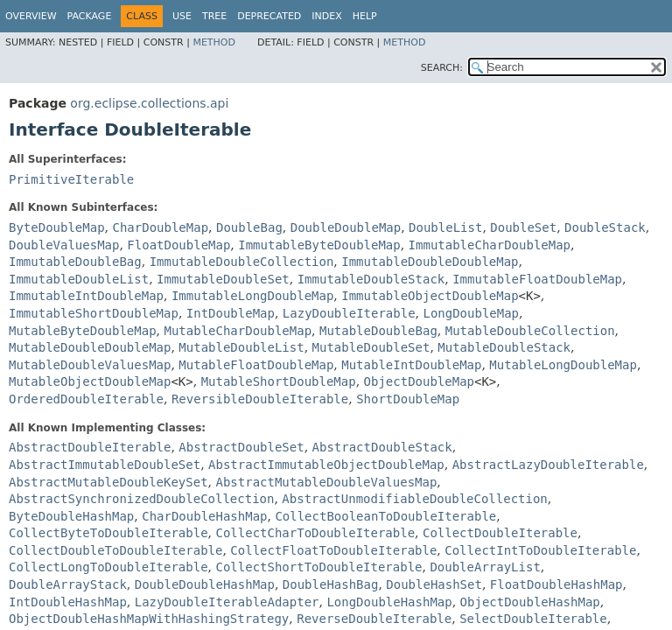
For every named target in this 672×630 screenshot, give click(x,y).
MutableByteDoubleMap (83, 331)
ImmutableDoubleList (79, 279)
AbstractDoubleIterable (90, 447)
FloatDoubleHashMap (556, 584)
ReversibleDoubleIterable (260, 399)
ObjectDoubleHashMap (530, 602)
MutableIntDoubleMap (411, 365)
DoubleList (445, 227)
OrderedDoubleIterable (86, 399)
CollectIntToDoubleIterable (540, 550)
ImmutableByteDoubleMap (319, 245)
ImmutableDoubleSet (223, 279)
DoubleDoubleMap (346, 227)
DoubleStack (605, 227)
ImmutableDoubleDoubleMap (430, 262)
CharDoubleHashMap (204, 516)
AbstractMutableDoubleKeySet (108, 482)
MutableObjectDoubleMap (90, 381)
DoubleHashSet (434, 584)
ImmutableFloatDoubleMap (537, 279)
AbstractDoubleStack (382, 447)
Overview (31, 16)
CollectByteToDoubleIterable (108, 533)
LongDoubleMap (471, 313)
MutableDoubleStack (504, 347)
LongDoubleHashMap (389, 602)
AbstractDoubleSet (241, 447)
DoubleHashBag (331, 584)
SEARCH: (442, 68)
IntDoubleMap (231, 313)
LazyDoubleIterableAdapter (227, 602)
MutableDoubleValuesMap (90, 365)
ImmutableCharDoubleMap (490, 245)
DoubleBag (249, 227)
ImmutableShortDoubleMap (94, 313)
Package (90, 16)
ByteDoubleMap (57, 227)
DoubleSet (523, 227)
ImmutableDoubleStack (371, 279)
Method (214, 42)
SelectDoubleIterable (533, 619)
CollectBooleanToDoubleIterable (385, 516)
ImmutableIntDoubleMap (86, 296)
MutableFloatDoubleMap (256, 365)
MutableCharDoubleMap (238, 331)
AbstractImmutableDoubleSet (105, 465)
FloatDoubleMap (178, 245)
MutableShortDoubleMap (279, 381)
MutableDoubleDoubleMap (90, 347)
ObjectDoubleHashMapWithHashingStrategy (149, 619)
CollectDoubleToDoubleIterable (115, 550)
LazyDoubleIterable (349, 313)
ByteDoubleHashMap (71, 516)
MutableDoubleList (241, 347)
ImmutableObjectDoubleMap (430, 296)
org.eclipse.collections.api (149, 103)
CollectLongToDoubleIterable (108, 567)
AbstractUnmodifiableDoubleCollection (414, 499)
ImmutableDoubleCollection (242, 262)
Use (182, 16)
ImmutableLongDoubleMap (252, 296)
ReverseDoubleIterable (374, 619)
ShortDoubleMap (408, 399)
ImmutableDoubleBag (75, 262)
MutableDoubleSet (371, 347)
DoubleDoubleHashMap (205, 584)
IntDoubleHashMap (68, 602)
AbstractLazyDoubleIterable (548, 465)
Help (365, 16)
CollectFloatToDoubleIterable (333, 550)
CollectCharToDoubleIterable (315, 533)
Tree (214, 16)
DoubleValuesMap (64, 245)
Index (326, 16)
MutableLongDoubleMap (563, 365)
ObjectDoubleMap (419, 381)
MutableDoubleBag (378, 331)
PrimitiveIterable (71, 179)
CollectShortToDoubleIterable (318, 567)
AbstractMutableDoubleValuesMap (326, 482)
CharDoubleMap (160, 227)
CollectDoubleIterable (500, 533)
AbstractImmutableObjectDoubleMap (326, 465)
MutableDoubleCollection (530, 331)
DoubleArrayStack (68, 584)
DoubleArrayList (485, 567)
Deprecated (269, 16)
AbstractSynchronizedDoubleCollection (141, 499)
